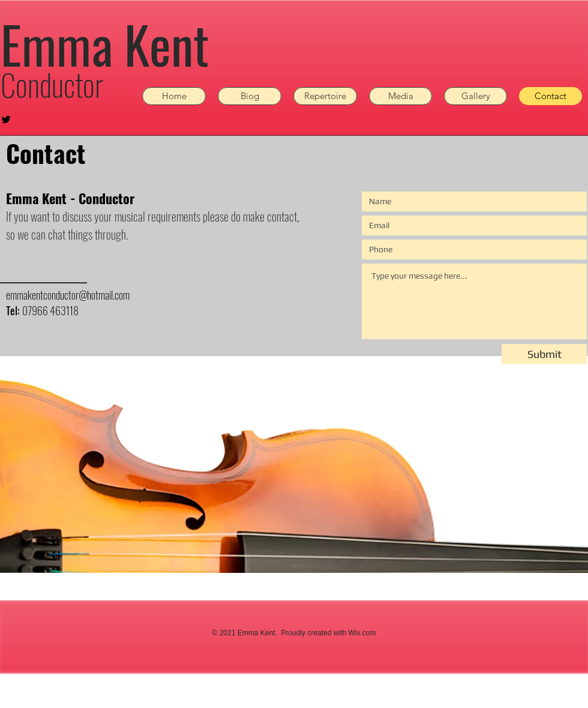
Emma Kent (105, 44)
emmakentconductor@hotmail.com (68, 295)
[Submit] (544, 354)
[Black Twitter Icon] (6, 120)
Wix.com (362, 633)
